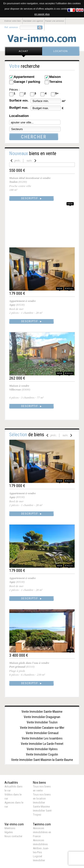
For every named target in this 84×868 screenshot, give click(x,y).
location (60, 51)
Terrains (56, 82)
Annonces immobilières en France (42, 832)
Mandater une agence (33, 21)
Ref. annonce (11, 27)
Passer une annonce (54, 21)
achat (24, 51)
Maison (55, 77)
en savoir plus (42, 14)
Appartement (24, 77)
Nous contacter (13, 836)
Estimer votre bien (13, 21)
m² (64, 101)
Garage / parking (27, 82)
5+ (57, 93)
